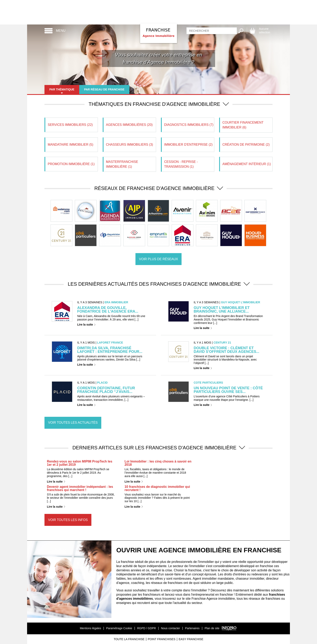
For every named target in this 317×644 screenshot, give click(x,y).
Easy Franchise (191, 639)
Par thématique (62, 89)
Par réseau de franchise (104, 89)
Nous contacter (170, 628)
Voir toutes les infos (68, 520)
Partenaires (192, 628)
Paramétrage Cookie (119, 628)
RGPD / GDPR (146, 628)
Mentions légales (90, 628)
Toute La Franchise (129, 639)
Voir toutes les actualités (73, 423)
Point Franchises (162, 639)
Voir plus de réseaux (159, 259)
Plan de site (212, 628)
